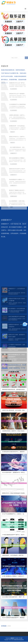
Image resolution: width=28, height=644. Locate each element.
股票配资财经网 (17, 640)
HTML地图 (20, 638)
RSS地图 (16, 638)
